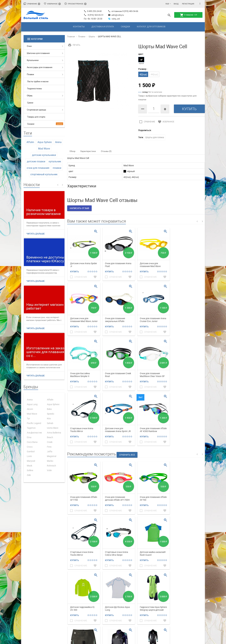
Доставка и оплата (103, 26)
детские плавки (36, 161)
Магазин (104, 593)
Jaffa (50, 451)
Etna (29, 437)
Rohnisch (51, 466)
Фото (102, 597)
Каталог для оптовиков (151, 26)
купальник (55, 161)
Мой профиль (137, 593)
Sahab (50, 423)
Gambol (31, 451)
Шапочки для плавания (38, 53)
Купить (75, 271)
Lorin (29, 456)
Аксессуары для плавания (40, 67)
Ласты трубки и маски (38, 81)
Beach (50, 437)
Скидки (125, 26)
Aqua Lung (32, 404)
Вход (176, 4)
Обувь (30, 96)
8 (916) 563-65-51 (96, 15)
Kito (49, 418)
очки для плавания (38, 168)
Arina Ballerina (54, 433)
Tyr (28, 418)
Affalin (30, 142)
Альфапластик (34, 433)
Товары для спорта (36, 117)
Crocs (30, 447)
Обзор (72, 151)
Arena (58, 142)
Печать (74, 45)
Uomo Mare (53, 428)
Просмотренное (75, 4)
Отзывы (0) (106, 151)
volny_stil (114, 19)
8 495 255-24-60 (93, 11)
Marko (50, 461)
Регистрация (188, 4)
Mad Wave (44, 149)
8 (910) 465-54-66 (130, 11)
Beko (49, 409)
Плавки (30, 74)
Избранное (52, 4)
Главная (71, 36)
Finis (49, 447)
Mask (30, 466)
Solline (30, 470)
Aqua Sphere (45, 142)
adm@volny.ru (116, 15)
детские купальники (44, 155)
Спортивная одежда (36, 110)
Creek (50, 442)
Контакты (79, 26)
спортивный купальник (44, 174)
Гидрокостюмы (35, 88)
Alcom (30, 409)
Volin (49, 470)
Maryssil (31, 461)
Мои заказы (137, 597)
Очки (29, 46)
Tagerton (31, 428)
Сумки (30, 103)
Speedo (51, 414)
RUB (167, 4)
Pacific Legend (34, 423)
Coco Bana (32, 442)
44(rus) (154, 74)
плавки (57, 168)
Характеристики (88, 151)
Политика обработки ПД (173, 593)
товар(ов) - (188, 15)
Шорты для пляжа (155, 137)
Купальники (33, 60)
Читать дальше (36, 234)
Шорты (92, 36)
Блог (102, 601)
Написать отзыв (79, 208)
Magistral (52, 456)
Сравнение (32, 4)
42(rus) (143, 74)
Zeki (29, 475)
